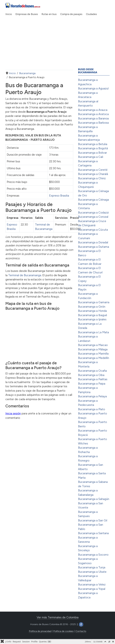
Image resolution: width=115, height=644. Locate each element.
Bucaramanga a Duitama (94, 247)
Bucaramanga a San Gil (93, 520)
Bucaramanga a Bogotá (93, 148)
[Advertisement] (39, 46)
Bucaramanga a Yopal (92, 589)
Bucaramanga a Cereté (93, 170)
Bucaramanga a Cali (91, 157)
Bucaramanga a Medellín (94, 358)
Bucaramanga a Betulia (93, 144)
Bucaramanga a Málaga (93, 349)
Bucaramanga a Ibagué (93, 315)
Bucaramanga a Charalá (93, 174)
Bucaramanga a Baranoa (93, 118)
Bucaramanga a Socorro (93, 555)
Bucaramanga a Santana (93, 533)
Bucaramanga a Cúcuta (93, 230)
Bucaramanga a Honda (92, 311)
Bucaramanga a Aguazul (93, 88)
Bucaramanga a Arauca (93, 110)
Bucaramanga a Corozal (93, 217)
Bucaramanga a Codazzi (93, 213)
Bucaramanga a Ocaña (92, 371)
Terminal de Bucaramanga (25, 275)
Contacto (81, 631)
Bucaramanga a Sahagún (94, 499)
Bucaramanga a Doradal (93, 242)
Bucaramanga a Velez (92, 585)
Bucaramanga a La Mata (93, 332)
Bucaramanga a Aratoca (93, 114)
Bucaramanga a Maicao (93, 345)
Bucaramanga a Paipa (92, 384)
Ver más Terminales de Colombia (58, 617)
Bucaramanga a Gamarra (94, 302)
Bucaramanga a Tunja (92, 567)
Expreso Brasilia (59, 196)
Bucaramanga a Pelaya (92, 396)
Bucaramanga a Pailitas (93, 379)
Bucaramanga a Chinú (92, 178)
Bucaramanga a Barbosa (93, 123)
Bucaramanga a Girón (92, 307)
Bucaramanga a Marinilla (93, 354)
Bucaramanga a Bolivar (92, 153)
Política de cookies (63, 631)
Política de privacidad (40, 631)
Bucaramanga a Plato (91, 409)
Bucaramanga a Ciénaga (93, 200)
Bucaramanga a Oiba (91, 375)
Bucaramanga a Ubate (92, 572)
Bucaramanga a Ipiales (92, 319)
